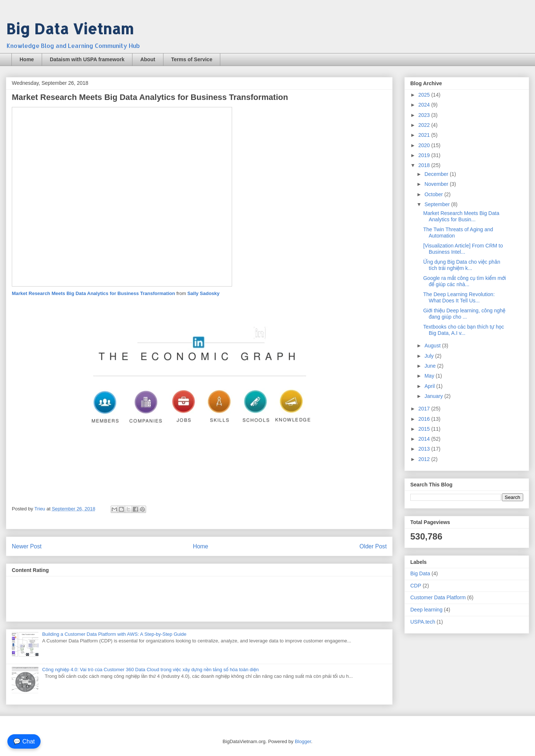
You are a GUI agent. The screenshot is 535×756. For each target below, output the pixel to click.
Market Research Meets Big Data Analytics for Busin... (461, 216)
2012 (425, 459)
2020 (425, 145)
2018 (425, 165)
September (438, 204)
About (148, 59)
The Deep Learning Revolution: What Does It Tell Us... (459, 297)
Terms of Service (192, 59)
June (431, 366)
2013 (425, 449)
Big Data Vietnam (70, 29)
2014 (425, 439)
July (430, 356)
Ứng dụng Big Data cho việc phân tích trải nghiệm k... (462, 265)
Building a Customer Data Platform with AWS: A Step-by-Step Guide (114, 634)
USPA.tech (423, 622)
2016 (425, 419)
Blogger (303, 741)
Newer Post (27, 546)
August (433, 346)
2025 (425, 95)
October (434, 194)
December (437, 174)
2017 (425, 409)
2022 (425, 125)
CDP (416, 586)
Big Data (420, 573)
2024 (425, 105)
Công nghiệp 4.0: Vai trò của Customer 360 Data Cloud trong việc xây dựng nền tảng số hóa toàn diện (150, 670)
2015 (425, 429)
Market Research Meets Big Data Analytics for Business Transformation (94, 293)
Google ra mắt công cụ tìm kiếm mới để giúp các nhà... (465, 281)
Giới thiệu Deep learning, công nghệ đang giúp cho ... (464, 314)
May (430, 376)
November (437, 184)
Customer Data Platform (438, 597)
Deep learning (426, 610)
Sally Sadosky (203, 293)
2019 (425, 155)
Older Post (373, 546)
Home (27, 59)
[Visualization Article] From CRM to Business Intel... (463, 249)
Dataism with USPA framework (87, 59)
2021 (425, 135)
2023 (425, 115)
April (430, 386)
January (434, 396)
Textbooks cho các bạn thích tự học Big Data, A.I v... (464, 330)
